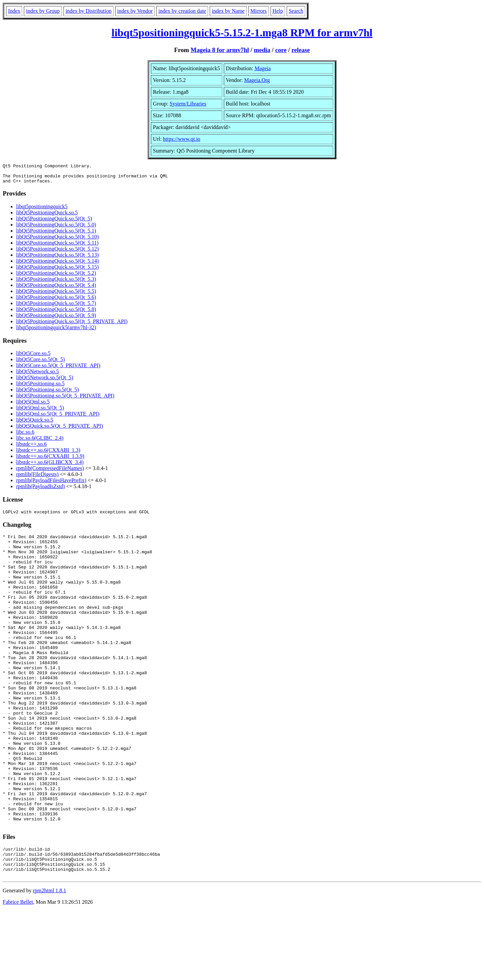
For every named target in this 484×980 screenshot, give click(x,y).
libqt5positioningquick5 (42, 210)
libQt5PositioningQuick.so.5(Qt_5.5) (56, 295)
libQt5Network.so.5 (37, 375)
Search (296, 11)
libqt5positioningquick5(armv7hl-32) (56, 331)
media (262, 50)
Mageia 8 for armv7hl (220, 50)
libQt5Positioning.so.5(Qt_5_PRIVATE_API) (65, 400)
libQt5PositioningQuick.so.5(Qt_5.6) (56, 301)
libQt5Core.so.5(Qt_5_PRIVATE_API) (58, 369)
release (301, 50)
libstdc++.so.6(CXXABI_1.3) (48, 454)
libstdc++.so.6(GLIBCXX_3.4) (50, 466)
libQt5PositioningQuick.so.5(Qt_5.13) (57, 259)
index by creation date (182, 11)
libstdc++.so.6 (31, 448)
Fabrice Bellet (18, 971)
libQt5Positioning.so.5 (40, 388)
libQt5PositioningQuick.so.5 (47, 217)
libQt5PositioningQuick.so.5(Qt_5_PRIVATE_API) (72, 325)
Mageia (263, 68)
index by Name (228, 11)
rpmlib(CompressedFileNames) (50, 472)
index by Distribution (89, 11)
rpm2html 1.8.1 (50, 960)
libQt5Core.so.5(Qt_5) (41, 363)
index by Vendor (135, 11)
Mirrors (259, 11)
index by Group (43, 11)
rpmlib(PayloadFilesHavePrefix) (51, 484)
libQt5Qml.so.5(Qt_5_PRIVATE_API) (58, 418)
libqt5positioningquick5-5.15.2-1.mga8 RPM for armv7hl (242, 33)
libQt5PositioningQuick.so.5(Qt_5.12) (57, 253)
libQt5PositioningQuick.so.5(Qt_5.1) (56, 235)
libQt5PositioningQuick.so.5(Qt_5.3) (56, 283)
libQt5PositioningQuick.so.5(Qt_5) (54, 223)
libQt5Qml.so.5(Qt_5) (40, 412)
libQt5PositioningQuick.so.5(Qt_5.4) (56, 289)
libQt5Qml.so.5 (33, 406)
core (281, 50)
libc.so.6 (25, 436)
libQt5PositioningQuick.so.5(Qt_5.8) (56, 313)
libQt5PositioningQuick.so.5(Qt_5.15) (57, 271)
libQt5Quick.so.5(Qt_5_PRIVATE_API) (59, 430)
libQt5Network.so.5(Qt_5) (45, 381)
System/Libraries (188, 104)
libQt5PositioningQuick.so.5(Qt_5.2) (56, 277)
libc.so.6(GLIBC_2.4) (40, 442)
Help (278, 11)
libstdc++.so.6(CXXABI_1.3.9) (50, 460)
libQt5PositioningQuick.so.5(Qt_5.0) (56, 229)
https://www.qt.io (182, 139)
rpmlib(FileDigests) (37, 478)
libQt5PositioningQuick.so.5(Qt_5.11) (57, 247)
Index (14, 11)
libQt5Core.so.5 (33, 357)
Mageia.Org (257, 80)
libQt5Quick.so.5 (35, 424)
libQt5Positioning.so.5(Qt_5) (48, 394)
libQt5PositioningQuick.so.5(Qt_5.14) (57, 265)
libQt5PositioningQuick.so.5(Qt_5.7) (56, 307)
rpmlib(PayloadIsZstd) (41, 490)
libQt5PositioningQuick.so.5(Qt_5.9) (56, 319)
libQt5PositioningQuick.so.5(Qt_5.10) (57, 241)
